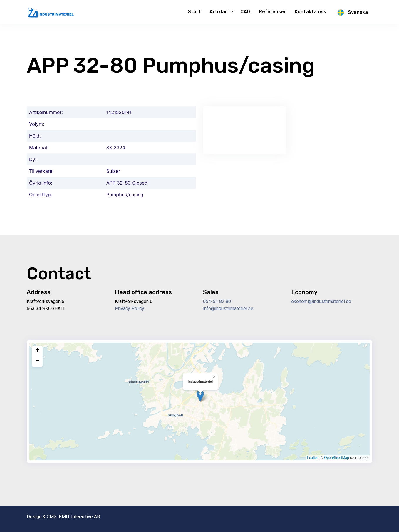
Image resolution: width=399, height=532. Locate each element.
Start (194, 12)
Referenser (272, 12)
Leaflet (312, 458)
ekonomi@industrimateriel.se (321, 301)
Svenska (351, 13)
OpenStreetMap (337, 458)
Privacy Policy (130, 308)
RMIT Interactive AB (79, 517)
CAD (245, 12)
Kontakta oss (310, 12)
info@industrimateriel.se (228, 308)
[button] (200, 396)
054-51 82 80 (217, 301)
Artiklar (218, 12)
